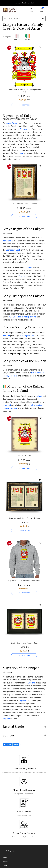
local (21, 153)
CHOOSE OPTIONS (24, 105)
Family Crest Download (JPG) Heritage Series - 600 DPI (25, 91)
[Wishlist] (40, 47)
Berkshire (24, 129)
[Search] (43, 19)
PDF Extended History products (22, 317)
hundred (6, 336)
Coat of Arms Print (24, 456)
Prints (5, 858)
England (32, 683)
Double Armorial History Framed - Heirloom (24, 518)
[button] (24, 726)
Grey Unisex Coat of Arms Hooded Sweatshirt (24, 581)
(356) (28, 100)
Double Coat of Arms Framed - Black (24, 643)
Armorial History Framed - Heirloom (24, 204)
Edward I (23, 276)
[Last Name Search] (24, 18)
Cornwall (28, 267)
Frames (6, 862)
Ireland (28, 37)
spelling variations (28, 336)
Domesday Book (13, 250)
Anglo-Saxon (12, 123)
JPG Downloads (8, 866)
